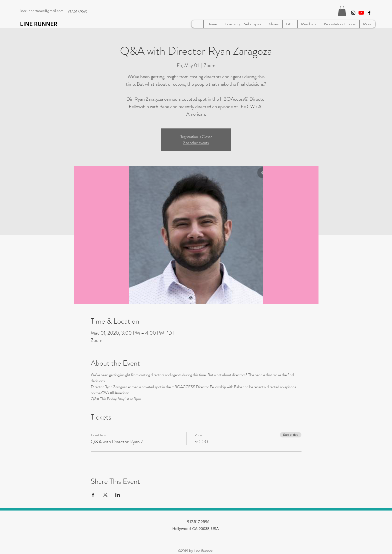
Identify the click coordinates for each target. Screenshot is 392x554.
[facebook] (369, 13)
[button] (342, 11)
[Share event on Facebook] (93, 495)
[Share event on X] (105, 495)
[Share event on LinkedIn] (118, 495)
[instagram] (353, 13)
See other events (196, 143)
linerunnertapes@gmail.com (42, 11)
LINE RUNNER (39, 24)
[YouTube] (361, 13)
